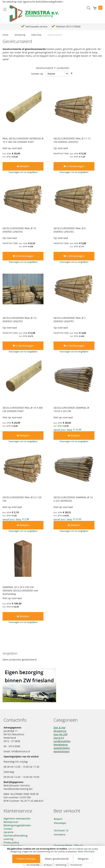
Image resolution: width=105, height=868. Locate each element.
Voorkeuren (76, 865)
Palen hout (37, 35)
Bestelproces (11, 822)
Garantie (9, 832)
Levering (8, 839)
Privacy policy (11, 842)
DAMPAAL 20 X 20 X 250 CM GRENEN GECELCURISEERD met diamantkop (20, 591)
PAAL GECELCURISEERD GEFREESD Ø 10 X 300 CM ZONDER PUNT (23, 140)
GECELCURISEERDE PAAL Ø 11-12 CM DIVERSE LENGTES (72, 140)
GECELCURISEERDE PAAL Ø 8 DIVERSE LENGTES (70, 230)
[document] (52, 857)
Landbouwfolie (62, 741)
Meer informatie (86, 851)
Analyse (48, 865)
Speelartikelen (62, 748)
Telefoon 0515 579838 (68, 26)
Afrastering (20, 35)
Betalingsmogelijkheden (17, 825)
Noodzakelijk (33, 865)
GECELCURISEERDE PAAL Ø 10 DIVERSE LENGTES (19, 230)
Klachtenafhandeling (16, 836)
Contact (8, 829)
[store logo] (34, 14)
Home (6, 35)
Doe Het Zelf (61, 734)
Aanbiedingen (62, 751)
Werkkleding (61, 745)
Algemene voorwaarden (17, 818)
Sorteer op (37, 74)
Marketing (61, 865)
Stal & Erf (59, 738)
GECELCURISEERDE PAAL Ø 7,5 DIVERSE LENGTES (20, 320)
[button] (23, 172)
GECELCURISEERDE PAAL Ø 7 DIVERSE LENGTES (70, 320)
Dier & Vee (59, 728)
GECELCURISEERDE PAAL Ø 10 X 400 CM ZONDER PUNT (23, 409)
